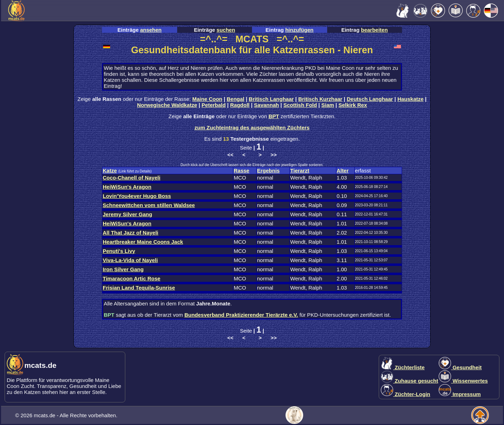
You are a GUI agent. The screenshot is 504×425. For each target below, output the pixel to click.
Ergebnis (268, 171)
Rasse (241, 171)
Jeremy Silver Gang (127, 214)
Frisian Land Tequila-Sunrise (139, 288)
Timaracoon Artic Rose (131, 278)
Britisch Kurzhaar (320, 99)
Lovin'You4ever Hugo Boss (137, 196)
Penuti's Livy (119, 251)
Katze (110, 171)
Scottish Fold (300, 105)
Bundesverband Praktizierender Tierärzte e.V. (241, 315)
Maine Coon (207, 99)
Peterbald (214, 105)
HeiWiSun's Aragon (127, 187)
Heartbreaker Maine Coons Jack (143, 242)
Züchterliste (403, 367)
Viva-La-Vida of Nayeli (130, 260)
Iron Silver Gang (123, 269)
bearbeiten (374, 30)
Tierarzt (300, 171)
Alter (343, 171)
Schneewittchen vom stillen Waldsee (149, 205)
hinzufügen (299, 30)
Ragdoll (240, 105)
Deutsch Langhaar (370, 99)
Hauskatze (410, 99)
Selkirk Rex (353, 105)
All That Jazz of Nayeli (131, 233)
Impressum (460, 394)
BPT (274, 116)
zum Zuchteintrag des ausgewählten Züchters (252, 128)
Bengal (235, 99)
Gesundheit (460, 367)
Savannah (267, 105)
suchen (226, 30)
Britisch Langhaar (271, 99)
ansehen (151, 30)
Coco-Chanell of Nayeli (131, 178)
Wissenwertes (463, 381)
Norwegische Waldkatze (167, 105)
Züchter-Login (406, 394)
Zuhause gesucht (410, 381)
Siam (328, 105)
